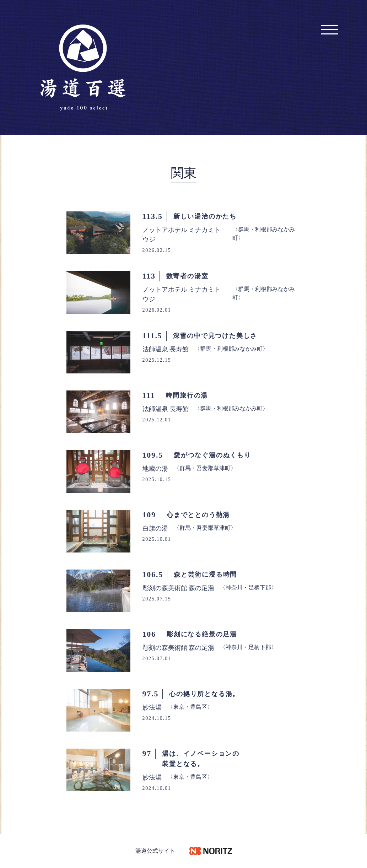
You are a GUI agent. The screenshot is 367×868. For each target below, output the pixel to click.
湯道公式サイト (155, 851)
